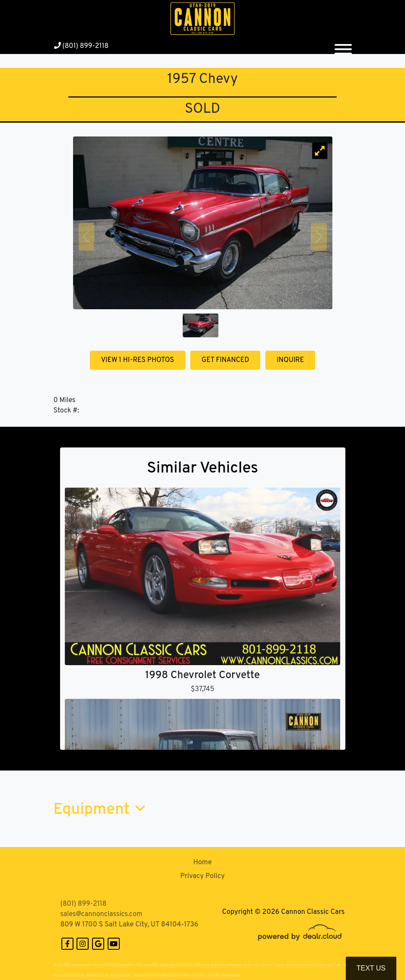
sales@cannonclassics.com (102, 914)
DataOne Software (193, 965)
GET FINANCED (225, 360)
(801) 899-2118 (81, 46)
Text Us (371, 968)
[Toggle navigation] (343, 46)
